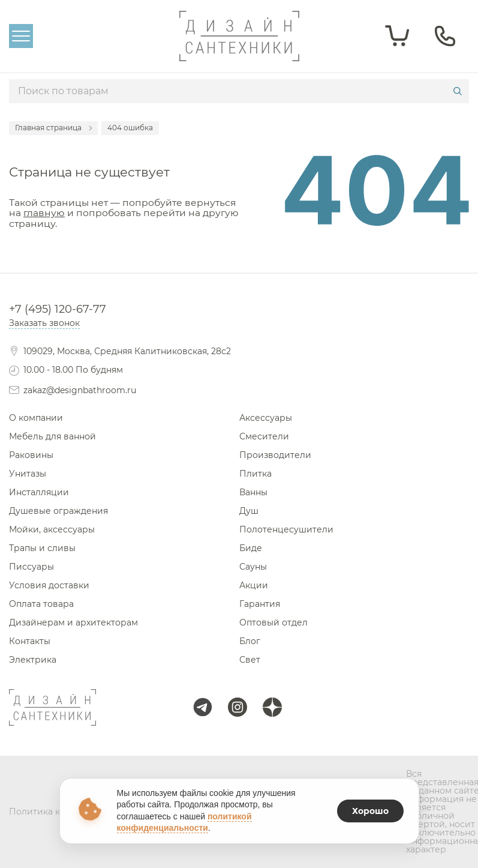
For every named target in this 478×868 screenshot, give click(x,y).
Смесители (264, 436)
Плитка (255, 474)
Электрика (33, 660)
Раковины (31, 455)
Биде (251, 548)
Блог (250, 641)
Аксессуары (266, 418)
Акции (254, 585)
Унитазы (28, 474)
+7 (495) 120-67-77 (58, 309)
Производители (275, 455)
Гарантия (260, 604)
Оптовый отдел (273, 622)
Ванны (253, 492)
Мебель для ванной (52, 436)
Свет (250, 660)
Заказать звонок (44, 323)
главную (44, 213)
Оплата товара (41, 604)
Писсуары (31, 567)
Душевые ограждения (58, 511)
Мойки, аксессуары (52, 529)
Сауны (253, 567)
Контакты (30, 641)
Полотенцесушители (286, 529)
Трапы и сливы (42, 548)
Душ (249, 511)
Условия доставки (49, 585)
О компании (36, 418)
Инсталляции (39, 492)
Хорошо (370, 811)
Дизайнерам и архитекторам (73, 622)
